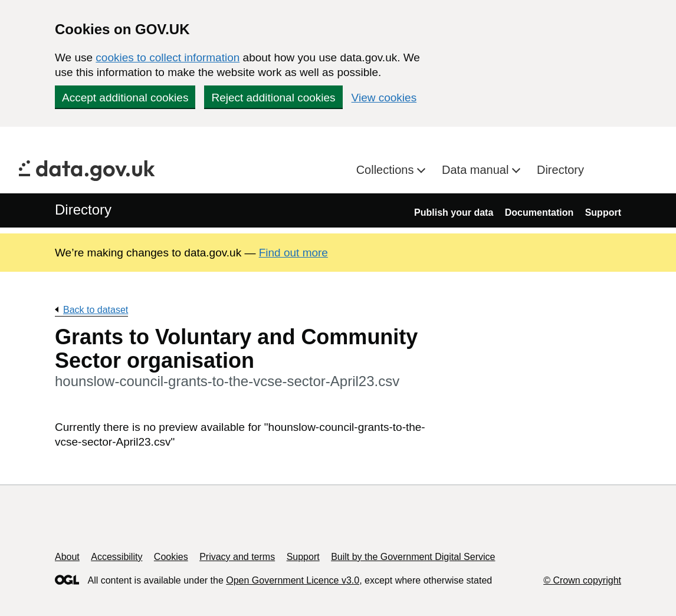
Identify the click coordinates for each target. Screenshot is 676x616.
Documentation (539, 213)
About (67, 557)
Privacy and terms (237, 557)
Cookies (171, 557)
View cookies (384, 98)
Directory (560, 170)
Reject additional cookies (273, 98)
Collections (387, 170)
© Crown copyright (582, 580)
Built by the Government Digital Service (413, 557)
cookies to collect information (168, 57)
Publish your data (454, 213)
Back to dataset (96, 310)
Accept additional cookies (125, 98)
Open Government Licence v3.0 (293, 580)
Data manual (477, 170)
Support (603, 213)
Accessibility (117, 557)
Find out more (293, 253)
